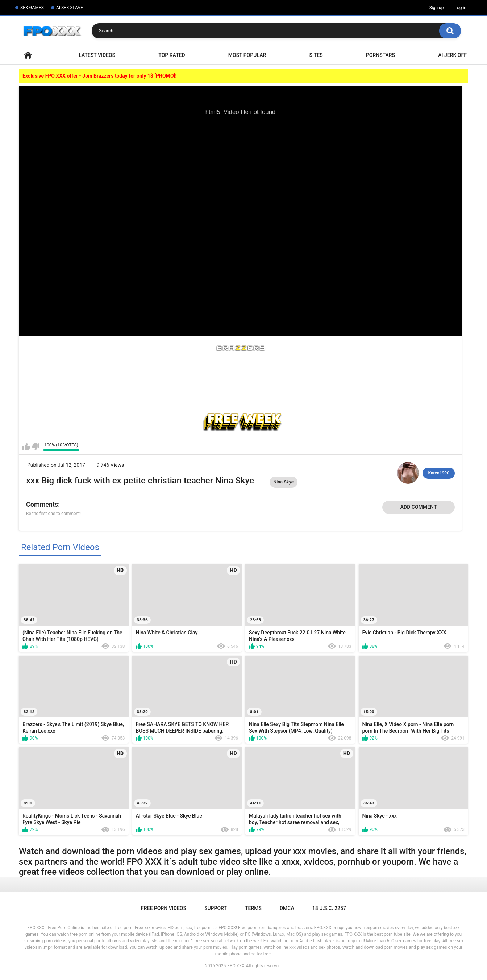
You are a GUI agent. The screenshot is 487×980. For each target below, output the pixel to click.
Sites (316, 55)
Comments (42, 504)
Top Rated (172, 55)
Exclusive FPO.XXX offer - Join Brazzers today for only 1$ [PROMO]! (99, 76)
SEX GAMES (32, 8)
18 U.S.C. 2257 (329, 908)
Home (28, 55)
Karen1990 (439, 473)
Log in (460, 8)
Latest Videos (97, 55)
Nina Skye (283, 482)
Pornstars (380, 55)
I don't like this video (36, 447)
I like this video (26, 447)
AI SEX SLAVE (70, 8)
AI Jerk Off (452, 55)
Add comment (419, 507)
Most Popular (247, 55)
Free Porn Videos (164, 908)
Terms (253, 908)
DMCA (287, 908)
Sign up (437, 8)
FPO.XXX (236, 966)
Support (216, 908)
